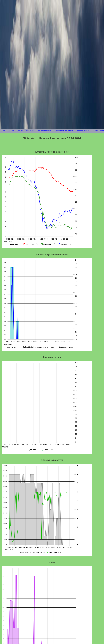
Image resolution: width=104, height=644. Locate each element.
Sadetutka (30, 131)
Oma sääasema (8, 131)
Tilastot (95, 131)
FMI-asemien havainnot (63, 131)
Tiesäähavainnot (82, 131)
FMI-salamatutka (44, 131)
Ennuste (20, 131)
